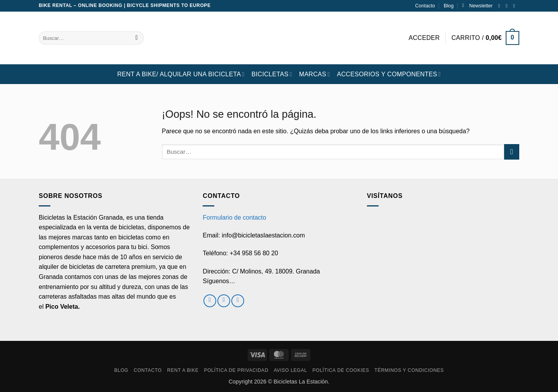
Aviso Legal (290, 370)
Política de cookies (341, 370)
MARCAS (315, 74)
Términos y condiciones (409, 370)
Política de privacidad (236, 370)
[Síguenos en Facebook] (501, 6)
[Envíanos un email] (515, 6)
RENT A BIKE (183, 370)
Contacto (425, 6)
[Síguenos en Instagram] (508, 6)
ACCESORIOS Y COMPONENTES (389, 74)
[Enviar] (137, 38)
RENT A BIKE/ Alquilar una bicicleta (181, 74)
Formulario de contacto (234, 217)
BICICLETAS (272, 74)
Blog (449, 6)
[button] (477, 6)
